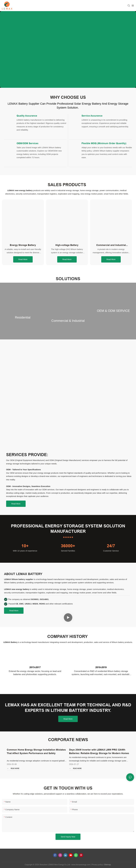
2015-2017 (35, 667)
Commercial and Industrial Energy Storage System (111, 245)
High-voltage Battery (67, 245)
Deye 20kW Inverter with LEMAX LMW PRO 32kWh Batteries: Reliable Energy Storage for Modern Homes (99, 751)
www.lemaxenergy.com (81, 865)
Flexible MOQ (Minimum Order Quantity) (104, 143)
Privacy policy (97, 865)
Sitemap (107, 865)
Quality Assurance (27, 116)
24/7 (111, 546)
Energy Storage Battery (23, 245)
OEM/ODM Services (28, 143)
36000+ (68, 546)
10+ (25, 546)
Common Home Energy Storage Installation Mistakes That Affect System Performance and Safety (36, 751)
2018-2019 (101, 667)
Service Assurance (92, 116)
